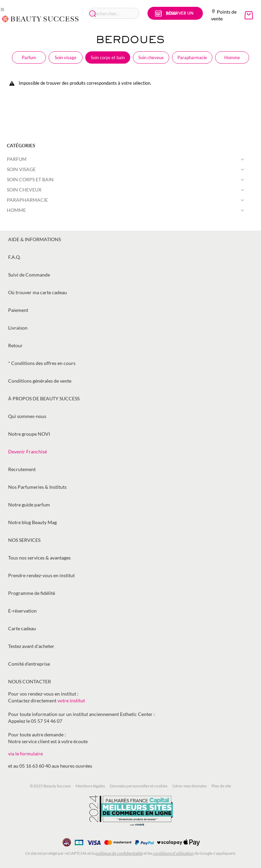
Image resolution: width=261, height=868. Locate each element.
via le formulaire (25, 754)
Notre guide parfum (29, 505)
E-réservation (22, 611)
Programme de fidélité (32, 593)
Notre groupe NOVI (29, 434)
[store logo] (40, 19)
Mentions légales (90, 786)
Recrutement (22, 469)
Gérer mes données (189, 786)
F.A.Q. (14, 257)
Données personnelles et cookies (139, 786)
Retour (15, 345)
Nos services (24, 540)
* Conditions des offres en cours (42, 363)
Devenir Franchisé (28, 452)
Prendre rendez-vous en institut (41, 575)
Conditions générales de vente (40, 381)
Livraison (18, 328)
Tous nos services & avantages (39, 558)
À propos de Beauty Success (44, 398)
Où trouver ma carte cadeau (38, 292)
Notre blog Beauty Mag (32, 522)
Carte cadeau (22, 628)
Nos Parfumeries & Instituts (37, 487)
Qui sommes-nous (27, 416)
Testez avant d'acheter (31, 646)
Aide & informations (34, 239)
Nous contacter (30, 681)
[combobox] (114, 13)
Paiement (18, 310)
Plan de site (221, 786)
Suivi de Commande (29, 275)
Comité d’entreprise (29, 664)
